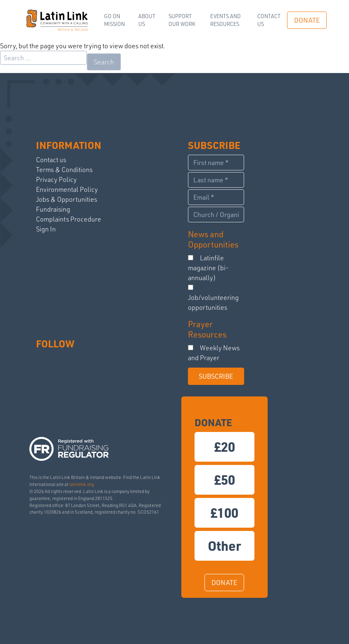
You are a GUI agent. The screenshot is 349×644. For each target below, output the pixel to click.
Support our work (182, 20)
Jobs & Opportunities (66, 199)
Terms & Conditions (64, 170)
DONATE (307, 20)
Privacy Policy (56, 179)
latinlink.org (82, 484)
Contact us (269, 20)
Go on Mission (114, 20)
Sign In (46, 229)
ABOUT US (147, 20)
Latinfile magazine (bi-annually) (208, 268)
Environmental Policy (67, 189)
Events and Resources (226, 20)
